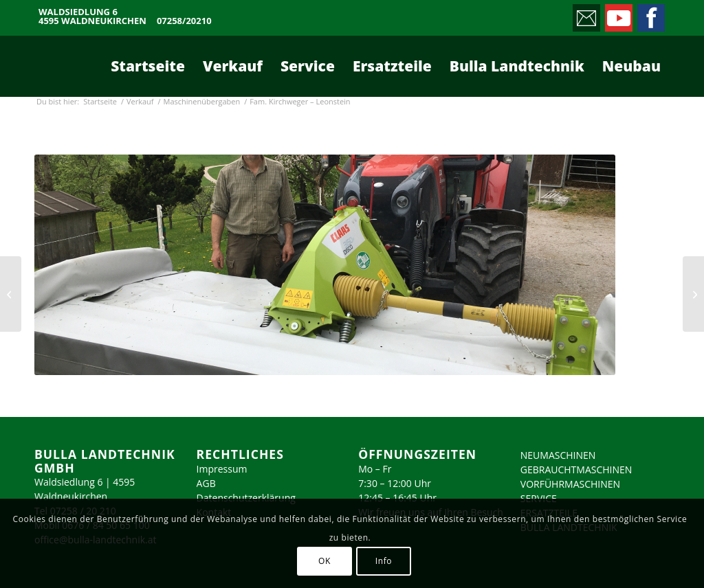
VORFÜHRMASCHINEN (570, 484)
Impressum (222, 469)
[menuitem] (148, 66)
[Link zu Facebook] (650, 14)
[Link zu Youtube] (618, 14)
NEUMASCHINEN (558, 455)
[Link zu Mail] (585, 14)
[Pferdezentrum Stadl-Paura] (11, 294)
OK (324, 561)
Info (384, 561)
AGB (206, 483)
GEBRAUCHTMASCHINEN (576, 470)
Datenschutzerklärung (246, 498)
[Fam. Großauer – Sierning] (693, 294)
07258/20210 (184, 21)
